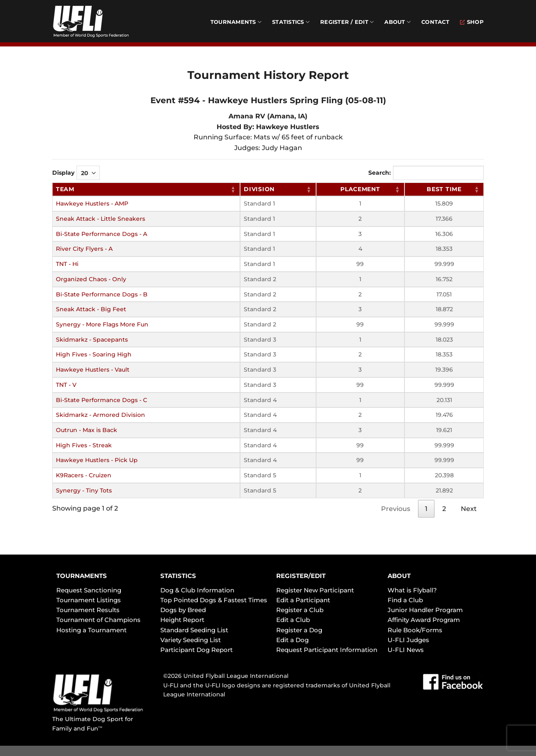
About (397, 22)
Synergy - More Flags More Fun (102, 324)
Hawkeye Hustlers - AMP (92, 203)
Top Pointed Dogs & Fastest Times (214, 600)
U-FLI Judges (408, 640)
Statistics (291, 22)
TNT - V (66, 385)
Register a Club (300, 610)
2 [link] (444, 509)
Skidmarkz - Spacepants (92, 340)
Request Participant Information (327, 650)
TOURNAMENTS (82, 576)
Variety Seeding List (191, 640)
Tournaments (236, 22)
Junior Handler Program (425, 610)
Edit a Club (293, 620)
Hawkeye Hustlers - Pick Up (97, 460)
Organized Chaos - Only (91, 279)
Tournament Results (88, 610)
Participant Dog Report (196, 650)
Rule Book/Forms (415, 630)
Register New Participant (315, 590)
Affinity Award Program (424, 620)
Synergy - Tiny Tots (84, 490)
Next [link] (469, 509)
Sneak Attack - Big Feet (91, 309)
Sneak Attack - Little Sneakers (100, 219)
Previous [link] (396, 509)
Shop (472, 22)
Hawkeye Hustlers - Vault (93, 370)
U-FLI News (406, 650)
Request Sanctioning (89, 590)
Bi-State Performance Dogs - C (102, 400)
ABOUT (399, 576)
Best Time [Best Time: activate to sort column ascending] (444, 189)
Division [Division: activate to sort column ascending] (259, 189)
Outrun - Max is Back (87, 430)
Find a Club (405, 600)
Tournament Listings (89, 600)
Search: (426, 173)
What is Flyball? (412, 590)
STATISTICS (178, 576)
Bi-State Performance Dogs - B (102, 294)
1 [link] (426, 509)
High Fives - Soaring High (94, 354)
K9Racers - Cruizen (84, 475)
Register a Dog (299, 630)
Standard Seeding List (194, 630)
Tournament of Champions (98, 620)
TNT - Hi (67, 264)
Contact (435, 22)
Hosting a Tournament (91, 630)
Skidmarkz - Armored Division (100, 415)
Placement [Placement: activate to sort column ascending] (360, 189)
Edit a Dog (292, 640)
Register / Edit (347, 22)
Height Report (182, 620)
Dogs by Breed (183, 610)
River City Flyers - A (84, 249)
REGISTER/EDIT (301, 576)
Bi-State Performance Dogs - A (102, 234)
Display (76, 173)
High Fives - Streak (84, 445)
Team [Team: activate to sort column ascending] (65, 189)
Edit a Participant (303, 600)
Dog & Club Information (197, 590)
